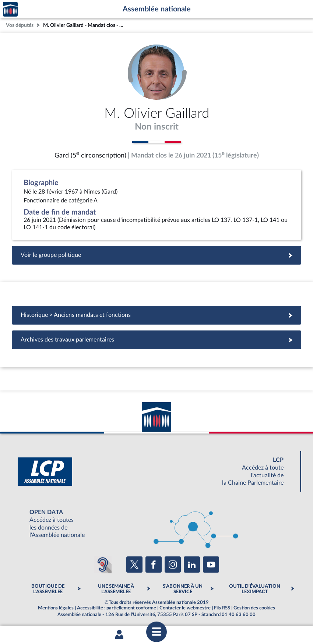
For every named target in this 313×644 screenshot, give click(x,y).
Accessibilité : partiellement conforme (117, 608)
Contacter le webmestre (185, 608)
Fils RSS (222, 608)
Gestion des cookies (254, 608)
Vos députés (20, 25)
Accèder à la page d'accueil (10, 9)
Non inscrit (157, 127)
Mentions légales (56, 608)
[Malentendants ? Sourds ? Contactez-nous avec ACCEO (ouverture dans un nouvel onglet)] (103, 565)
